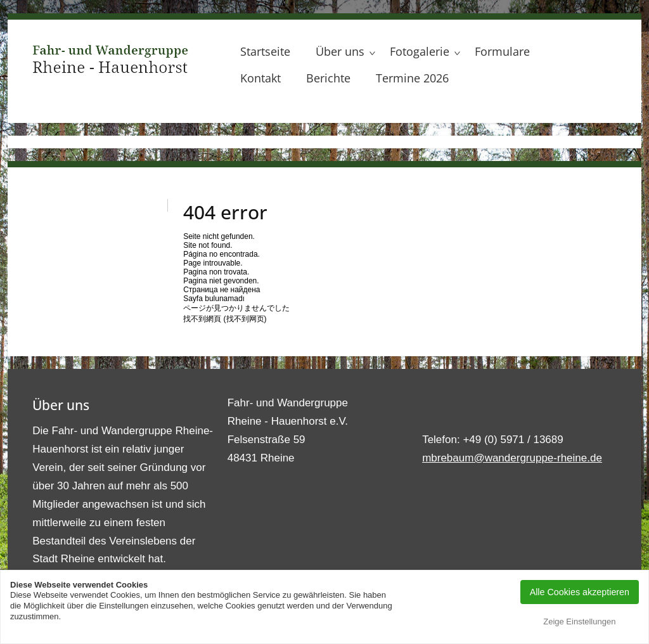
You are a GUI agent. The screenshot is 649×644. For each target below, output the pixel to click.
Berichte (328, 78)
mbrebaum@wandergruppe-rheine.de (512, 458)
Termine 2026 (412, 78)
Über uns (340, 51)
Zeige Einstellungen (579, 621)
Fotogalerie (420, 51)
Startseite (265, 51)
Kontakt (260, 78)
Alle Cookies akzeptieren (580, 592)
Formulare (502, 51)
